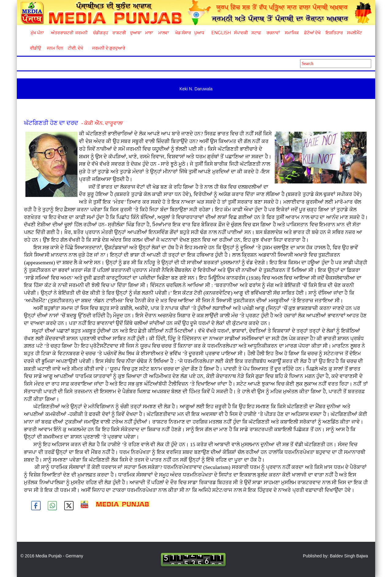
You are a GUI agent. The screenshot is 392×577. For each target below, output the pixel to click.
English (220, 33)
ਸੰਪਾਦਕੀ (241, 33)
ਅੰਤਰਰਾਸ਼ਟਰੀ (61, 33)
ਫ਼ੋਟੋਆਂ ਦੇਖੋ (312, 33)
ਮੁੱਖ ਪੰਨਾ (37, 33)
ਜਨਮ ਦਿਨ (55, 48)
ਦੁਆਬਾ (136, 33)
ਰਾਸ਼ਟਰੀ (119, 33)
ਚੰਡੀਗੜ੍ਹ (101, 33)
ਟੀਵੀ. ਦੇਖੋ (75, 48)
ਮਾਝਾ (149, 33)
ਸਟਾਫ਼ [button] (256, 33)
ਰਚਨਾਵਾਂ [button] (273, 33)
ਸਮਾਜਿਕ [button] (292, 33)
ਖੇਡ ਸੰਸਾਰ (183, 33)
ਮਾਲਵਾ (164, 33)
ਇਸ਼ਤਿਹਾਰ (334, 33)
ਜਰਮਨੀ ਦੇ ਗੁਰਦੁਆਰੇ (106, 48)
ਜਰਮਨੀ (81, 33)
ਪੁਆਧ (199, 33)
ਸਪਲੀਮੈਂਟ (354, 33)
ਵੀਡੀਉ (36, 48)
